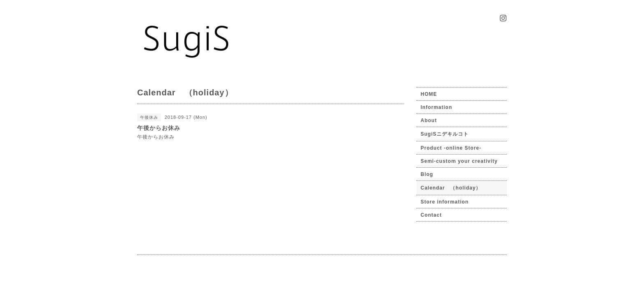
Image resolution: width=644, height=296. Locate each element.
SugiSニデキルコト (445, 134)
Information (436, 107)
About (429, 120)
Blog (427, 174)
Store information (445, 202)
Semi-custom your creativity (459, 161)
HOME (429, 94)
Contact (431, 215)
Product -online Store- (451, 148)
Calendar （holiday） (451, 188)
